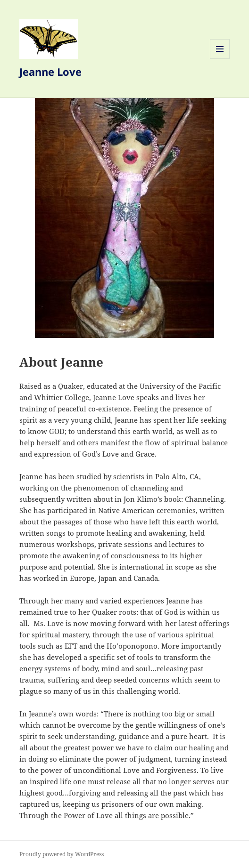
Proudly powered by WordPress (62, 854)
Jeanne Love (50, 72)
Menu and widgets (220, 59)
